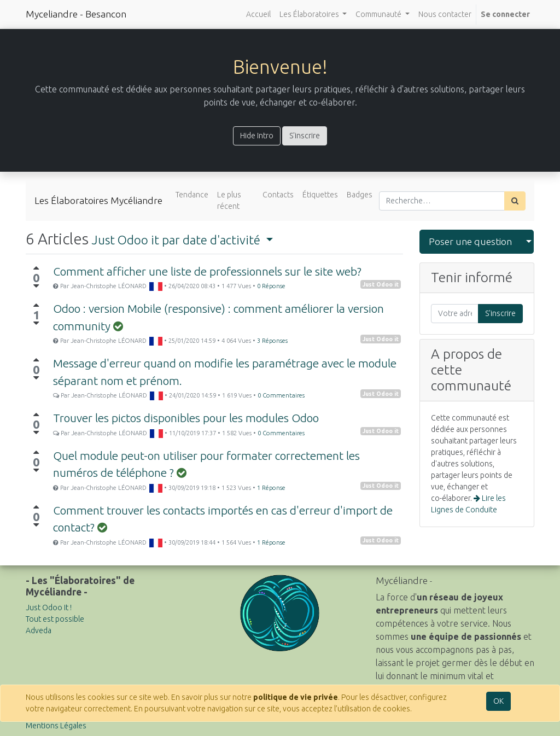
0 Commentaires (281, 395)
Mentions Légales (56, 726)
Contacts (278, 195)
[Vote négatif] (36, 286)
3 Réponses (272, 341)
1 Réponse (271, 488)
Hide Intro (257, 136)
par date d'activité (177, 240)
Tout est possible (55, 619)
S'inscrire (305, 136)
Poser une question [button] (470, 241)
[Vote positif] (36, 268)
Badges (360, 195)
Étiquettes (320, 195)
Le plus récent (229, 200)
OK (498, 701)
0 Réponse (271, 286)
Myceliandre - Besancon (76, 14)
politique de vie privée (296, 697)
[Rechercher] (515, 201)
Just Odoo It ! (49, 608)
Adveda (39, 630)
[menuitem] (258, 14)
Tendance (192, 195)
